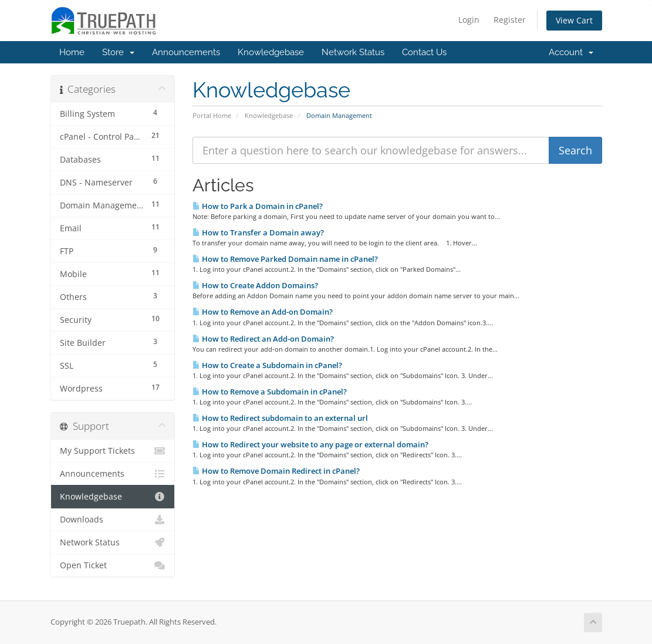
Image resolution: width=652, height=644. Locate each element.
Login (469, 20)
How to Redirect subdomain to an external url (280, 418)
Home (72, 52)
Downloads (113, 520)
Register (510, 20)
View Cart (574, 20)
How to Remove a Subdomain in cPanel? (270, 392)
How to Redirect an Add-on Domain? (263, 339)
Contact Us (424, 52)
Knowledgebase (271, 52)
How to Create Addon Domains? (255, 285)
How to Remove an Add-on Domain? (263, 312)
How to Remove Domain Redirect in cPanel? (276, 471)
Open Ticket (113, 565)
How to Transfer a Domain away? (258, 232)
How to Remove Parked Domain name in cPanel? (285, 259)
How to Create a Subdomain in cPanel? (267, 365)
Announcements (186, 52)
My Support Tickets (113, 451)
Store (118, 52)
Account (571, 52)
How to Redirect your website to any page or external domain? (310, 444)
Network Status (353, 52)
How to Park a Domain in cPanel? (258, 206)
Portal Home (212, 115)
